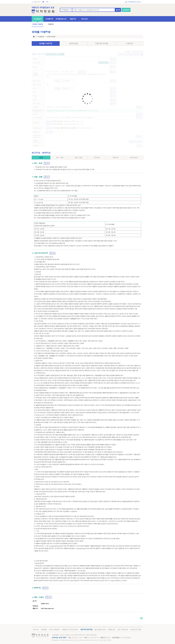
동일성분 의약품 (102, 43)
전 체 (41, 158)
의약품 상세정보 (46, 43)
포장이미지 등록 (136, 629)
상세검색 (126, 10)
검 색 (118, 10)
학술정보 (73, 19)
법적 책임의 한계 (100, 629)
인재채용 (44, 629)
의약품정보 (49, 19)
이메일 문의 (112, 629)
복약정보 (115, 158)
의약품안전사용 (61, 19)
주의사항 (97, 158)
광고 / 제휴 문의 (123, 629)
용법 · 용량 (78, 158)
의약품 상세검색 (38, 24)
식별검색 (51, 24)
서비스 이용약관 (54, 629)
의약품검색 (65, 10)
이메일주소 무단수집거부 (70, 629)
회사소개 (84, 19)
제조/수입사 (134, 158)
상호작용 (129, 43)
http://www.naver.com (47, 608)
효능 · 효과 (60, 158)
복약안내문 (74, 43)
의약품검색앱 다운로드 (134, 2)
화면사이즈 (37, 2)
